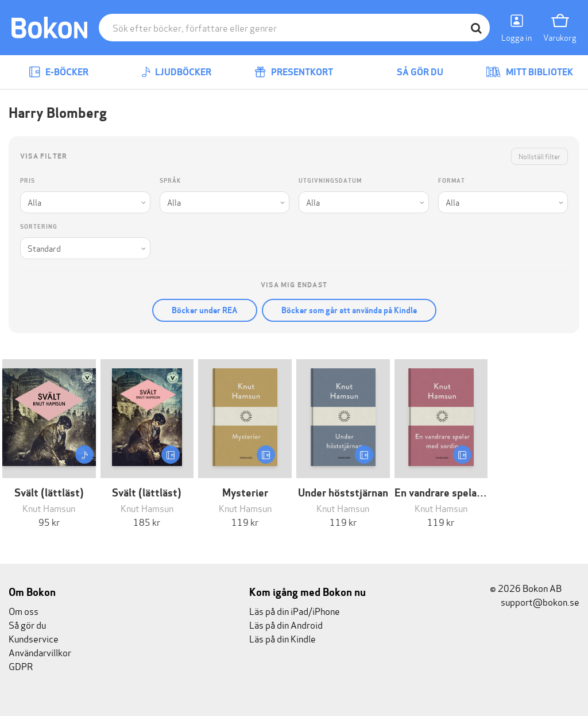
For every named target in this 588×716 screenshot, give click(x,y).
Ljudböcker (176, 72)
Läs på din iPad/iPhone (295, 611)
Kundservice (34, 638)
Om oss (24, 611)
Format (452, 181)
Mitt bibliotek (529, 72)
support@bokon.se (535, 601)
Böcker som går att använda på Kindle (349, 310)
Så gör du (412, 72)
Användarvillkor (40, 652)
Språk (170, 181)
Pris (28, 181)
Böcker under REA (205, 310)
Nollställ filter (539, 156)
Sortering (39, 227)
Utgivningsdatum (330, 181)
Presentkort (294, 72)
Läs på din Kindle (283, 638)
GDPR (21, 666)
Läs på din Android (286, 624)
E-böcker (59, 72)
